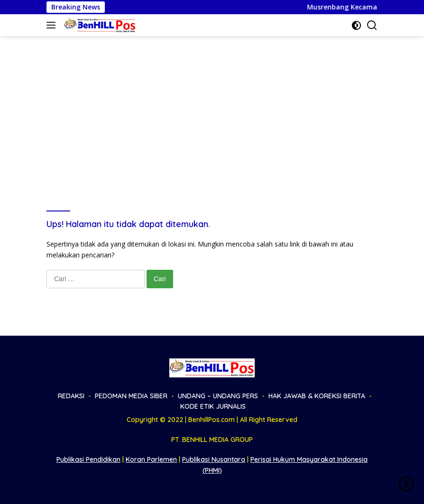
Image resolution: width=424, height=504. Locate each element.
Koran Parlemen (151, 459)
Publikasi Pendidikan (88, 459)
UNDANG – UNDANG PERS (218, 396)
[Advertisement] (212, 107)
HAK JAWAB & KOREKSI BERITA (317, 396)
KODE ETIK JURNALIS (213, 406)
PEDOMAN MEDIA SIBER (131, 396)
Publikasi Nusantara (214, 459)
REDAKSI (71, 396)
